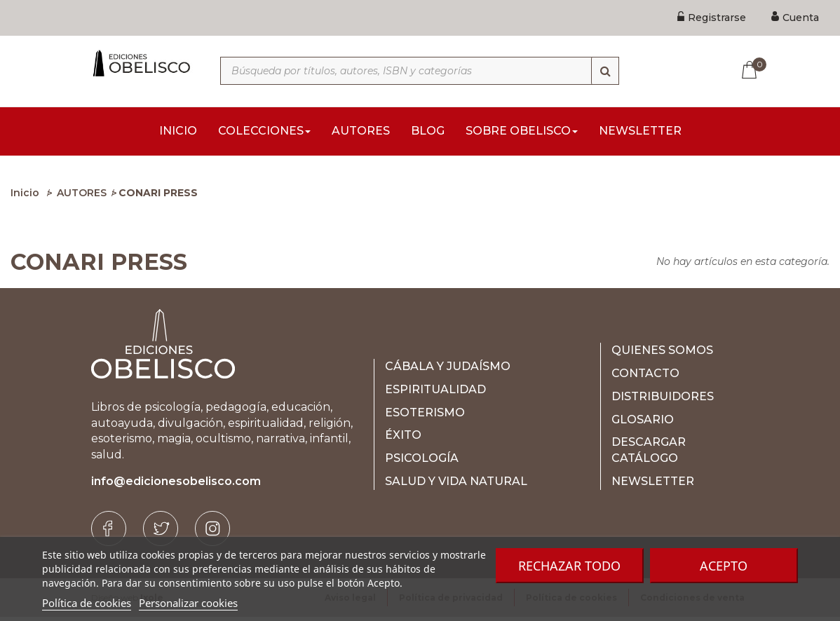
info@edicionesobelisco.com (176, 485)
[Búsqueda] (605, 71)
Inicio (25, 197)
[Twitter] (161, 533)
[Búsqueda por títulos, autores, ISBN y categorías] (420, 71)
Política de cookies (87, 603)
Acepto (724, 566)
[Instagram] (212, 533)
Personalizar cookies (188, 603)
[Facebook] (109, 533)
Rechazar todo (569, 566)
